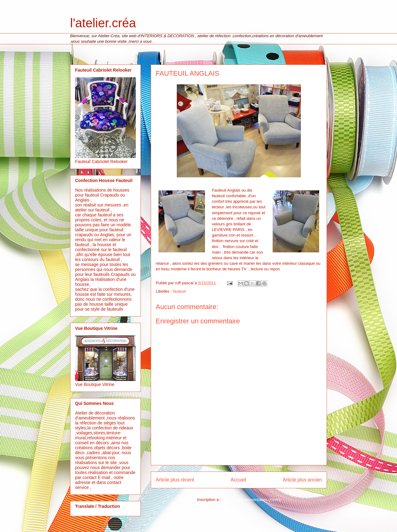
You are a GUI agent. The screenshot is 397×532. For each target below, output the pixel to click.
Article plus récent (175, 480)
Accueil (239, 480)
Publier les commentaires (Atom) (251, 500)
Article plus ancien (302, 480)
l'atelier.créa (103, 23)
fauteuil (179, 291)
